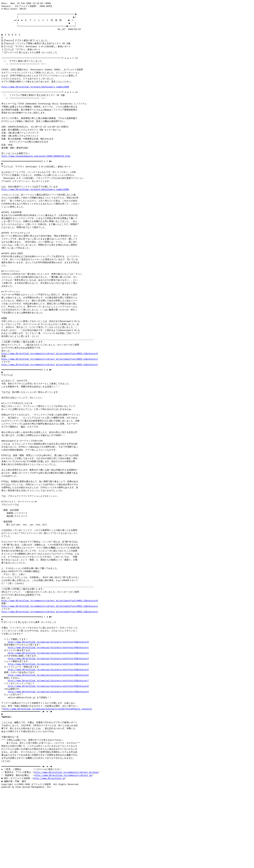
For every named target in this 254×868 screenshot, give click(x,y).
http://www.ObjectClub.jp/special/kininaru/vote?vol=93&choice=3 (48, 718)
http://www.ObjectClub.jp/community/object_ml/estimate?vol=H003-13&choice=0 (50, 653)
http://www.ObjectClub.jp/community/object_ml (64, 846)
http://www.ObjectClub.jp (50, 849)
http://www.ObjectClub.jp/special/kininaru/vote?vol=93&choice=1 (48, 705)
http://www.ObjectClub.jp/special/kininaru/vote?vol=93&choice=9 (48, 755)
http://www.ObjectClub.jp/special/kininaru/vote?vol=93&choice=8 (48, 749)
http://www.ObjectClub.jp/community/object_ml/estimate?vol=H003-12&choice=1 (50, 390)
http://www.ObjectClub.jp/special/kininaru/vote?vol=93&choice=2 (48, 712)
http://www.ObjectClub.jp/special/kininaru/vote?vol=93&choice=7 (48, 743)
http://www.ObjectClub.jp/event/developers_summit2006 (35, 95)
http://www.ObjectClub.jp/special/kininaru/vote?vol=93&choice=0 (48, 699)
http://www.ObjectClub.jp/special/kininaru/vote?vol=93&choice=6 (48, 736)
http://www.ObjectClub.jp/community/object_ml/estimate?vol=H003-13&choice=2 (50, 665)
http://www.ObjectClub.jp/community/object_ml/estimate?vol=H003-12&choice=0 (50, 383)
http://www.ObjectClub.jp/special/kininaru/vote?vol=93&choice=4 (48, 724)
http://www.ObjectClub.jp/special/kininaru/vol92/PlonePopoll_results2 (48, 774)
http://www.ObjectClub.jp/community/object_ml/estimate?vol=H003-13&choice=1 (50, 659)
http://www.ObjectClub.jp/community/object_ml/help (67, 842)
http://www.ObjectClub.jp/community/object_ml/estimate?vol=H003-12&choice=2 (50, 396)
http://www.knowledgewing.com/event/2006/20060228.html (36, 170)
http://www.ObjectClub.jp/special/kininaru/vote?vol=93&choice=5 (48, 730)
